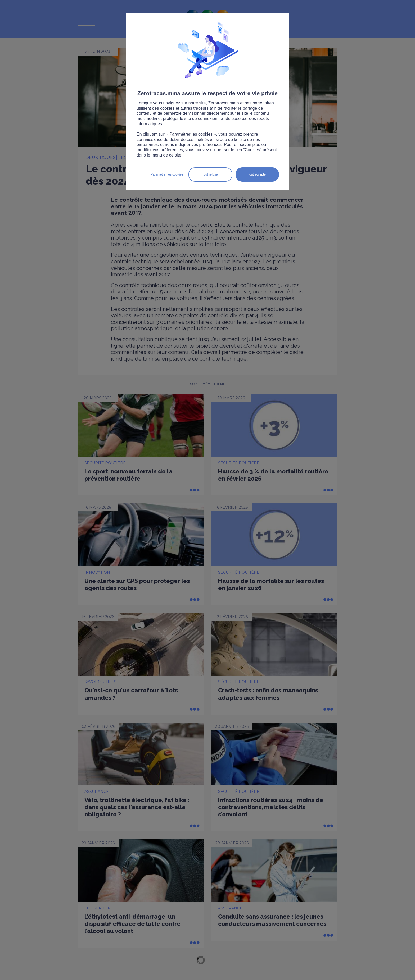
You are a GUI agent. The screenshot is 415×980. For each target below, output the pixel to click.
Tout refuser (210, 174)
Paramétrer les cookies (167, 174)
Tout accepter (257, 174)
